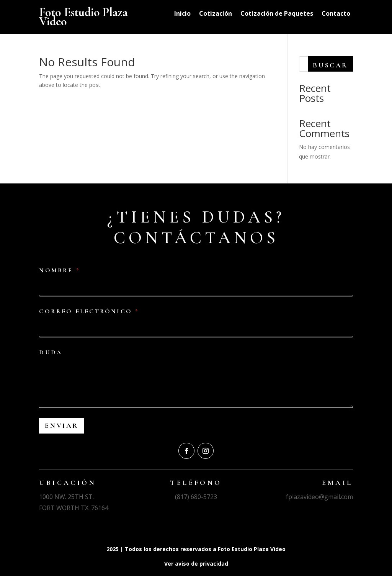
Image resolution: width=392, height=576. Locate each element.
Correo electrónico (88, 312)
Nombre (59, 271)
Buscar (330, 65)
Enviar (62, 425)
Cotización (216, 14)
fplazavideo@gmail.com (319, 497)
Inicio (182, 14)
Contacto (336, 14)
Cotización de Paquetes (277, 14)
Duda (51, 353)
